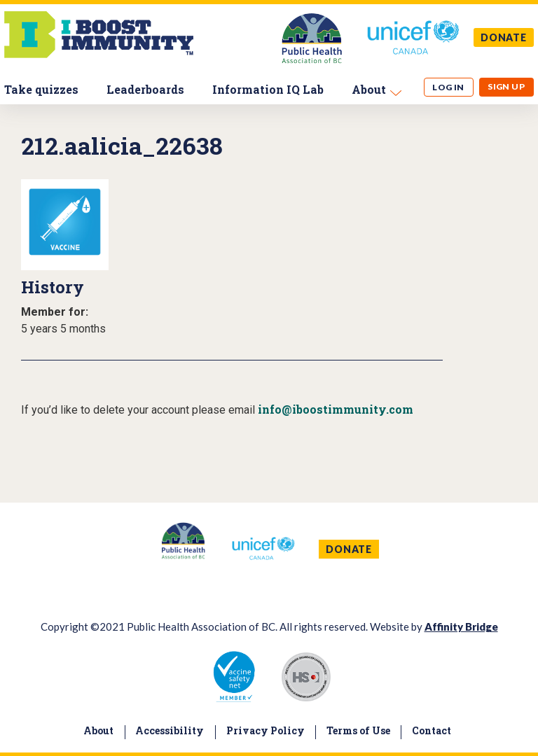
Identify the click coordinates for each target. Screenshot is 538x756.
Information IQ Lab (268, 89)
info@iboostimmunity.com (336, 409)
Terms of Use (358, 730)
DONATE (504, 37)
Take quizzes (41, 89)
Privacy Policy (265, 730)
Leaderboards (145, 89)
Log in (448, 87)
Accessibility (170, 730)
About (369, 89)
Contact (432, 730)
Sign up (506, 86)
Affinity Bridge (461, 626)
